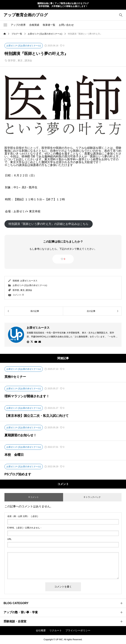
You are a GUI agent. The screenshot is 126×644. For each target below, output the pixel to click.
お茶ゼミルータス (29, 281)
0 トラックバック (92, 497)
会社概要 (41, 630)
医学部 (12, 60)
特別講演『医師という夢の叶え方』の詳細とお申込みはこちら (48, 224)
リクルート (56, 630)
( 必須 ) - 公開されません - (24, 528)
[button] (5, 25)
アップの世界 (18, 25)
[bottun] (121, 15)
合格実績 (34, 25)
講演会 (28, 60)
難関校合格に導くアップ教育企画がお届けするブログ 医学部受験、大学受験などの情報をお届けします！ (63, 5)
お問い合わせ (66, 25)
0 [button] (65, 259)
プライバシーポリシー (78, 630)
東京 (20, 60)
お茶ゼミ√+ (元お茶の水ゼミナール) (30, 285)
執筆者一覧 (49, 25)
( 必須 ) (23, 516)
